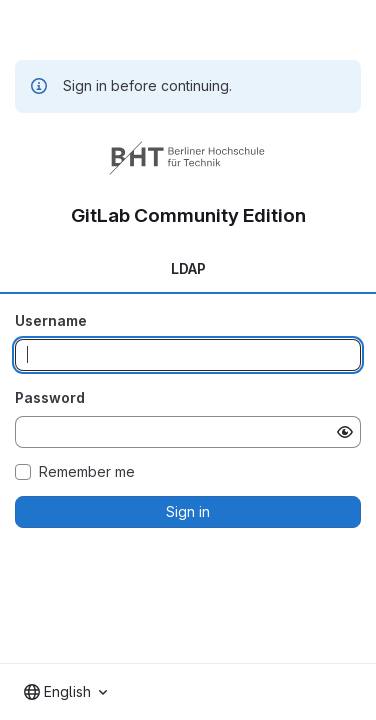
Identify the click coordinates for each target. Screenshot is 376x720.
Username (51, 320)
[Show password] (345, 432)
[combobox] (65, 692)
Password (50, 397)
